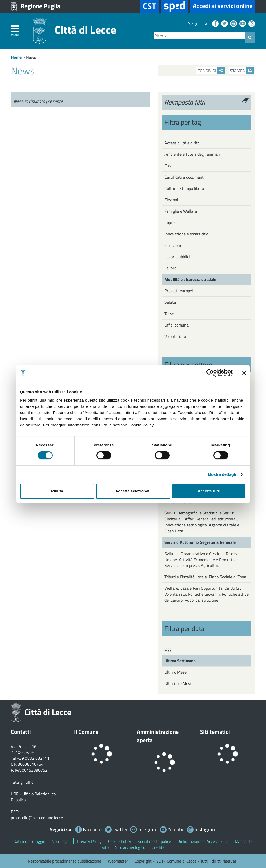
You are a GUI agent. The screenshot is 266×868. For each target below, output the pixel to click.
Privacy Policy (89, 841)
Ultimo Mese (175, 672)
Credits (158, 847)
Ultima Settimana (180, 661)
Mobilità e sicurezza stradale (190, 279)
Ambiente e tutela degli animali (192, 154)
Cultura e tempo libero (184, 188)
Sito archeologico (130, 847)
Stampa (242, 71)
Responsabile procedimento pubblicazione (65, 861)
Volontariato (175, 336)
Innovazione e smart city (186, 234)
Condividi (211, 71)
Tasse (169, 314)
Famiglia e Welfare (181, 211)
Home (16, 57)
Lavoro (170, 268)
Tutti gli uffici (23, 782)
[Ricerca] (199, 36)
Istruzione (173, 245)
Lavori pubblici (177, 257)
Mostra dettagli (222, 474)
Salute (170, 302)
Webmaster (118, 861)
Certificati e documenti (185, 177)
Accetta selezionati (133, 491)
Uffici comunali (178, 325)
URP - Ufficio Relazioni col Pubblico (34, 797)
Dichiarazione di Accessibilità (203, 841)
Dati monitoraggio (29, 841)
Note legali (61, 841)
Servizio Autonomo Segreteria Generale (200, 542)
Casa (169, 166)
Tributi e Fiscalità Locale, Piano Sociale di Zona (205, 577)
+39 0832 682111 (33, 758)
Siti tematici (215, 732)
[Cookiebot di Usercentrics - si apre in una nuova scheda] (210, 373)
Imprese (171, 222)
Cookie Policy (120, 841)
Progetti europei (179, 291)
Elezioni (171, 200)
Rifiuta (57, 491)
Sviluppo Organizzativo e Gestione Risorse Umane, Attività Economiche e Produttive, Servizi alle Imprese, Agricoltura (202, 560)
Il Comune (86, 732)
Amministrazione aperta (158, 736)
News (31, 57)
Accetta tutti (209, 491)
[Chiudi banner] (244, 373)
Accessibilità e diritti (182, 143)
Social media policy (154, 841)
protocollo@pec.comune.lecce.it (39, 818)
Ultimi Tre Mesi (178, 683)
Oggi (168, 649)
